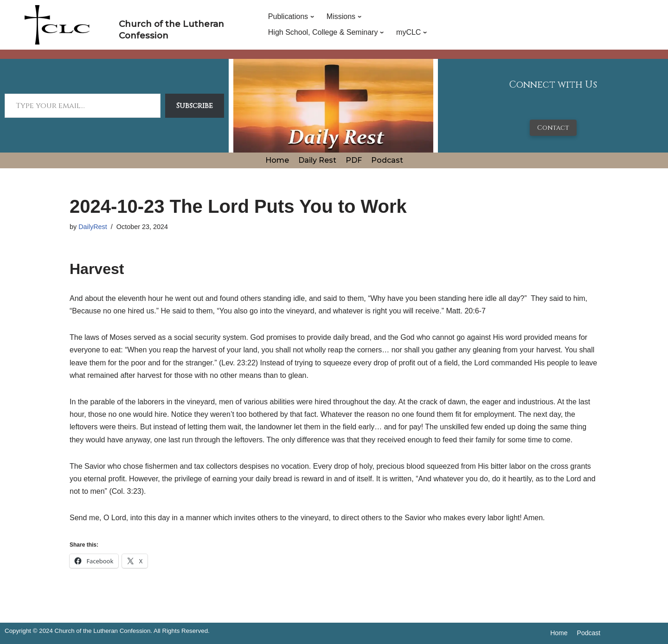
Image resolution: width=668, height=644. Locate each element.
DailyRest (93, 227)
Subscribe (195, 106)
